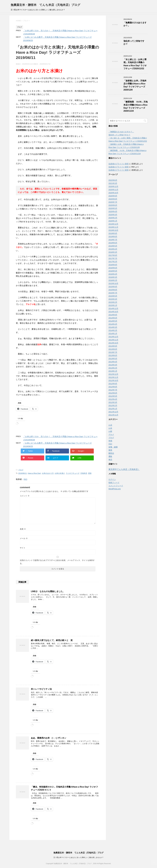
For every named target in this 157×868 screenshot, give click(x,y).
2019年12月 (113, 224)
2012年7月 (113, 390)
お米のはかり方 (48, 473)
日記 (110, 444)
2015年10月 (113, 283)
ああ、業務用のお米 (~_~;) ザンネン (49, 738)
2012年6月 (113, 393)
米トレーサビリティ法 (41, 689)
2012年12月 (113, 374)
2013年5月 (113, 359)
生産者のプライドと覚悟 (119, 164)
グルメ (111, 434)
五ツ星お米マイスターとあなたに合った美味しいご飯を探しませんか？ (78, 857)
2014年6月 (113, 318)
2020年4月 (113, 211)
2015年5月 (113, 296)
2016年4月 (113, 274)
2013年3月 (113, 365)
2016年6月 (113, 268)
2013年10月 (113, 343)
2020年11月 (113, 190)
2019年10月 (113, 230)
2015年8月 (113, 290)
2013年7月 (113, 352)
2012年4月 (113, 399)
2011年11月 (113, 415)
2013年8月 (113, 349)
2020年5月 (113, 208)
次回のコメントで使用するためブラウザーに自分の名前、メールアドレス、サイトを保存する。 (57, 562)
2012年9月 (113, 384)
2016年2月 (113, 280)
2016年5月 (113, 271)
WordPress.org (115, 489)
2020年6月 (113, 205)
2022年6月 (113, 180)
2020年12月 (113, 186)
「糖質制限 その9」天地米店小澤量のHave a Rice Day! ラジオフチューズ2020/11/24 (136, 106)
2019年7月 (113, 240)
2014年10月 (113, 312)
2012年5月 (113, 396)
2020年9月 (113, 196)
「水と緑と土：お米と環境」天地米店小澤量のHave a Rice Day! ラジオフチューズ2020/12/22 (135, 64)
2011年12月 (113, 412)
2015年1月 (113, 305)
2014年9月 (113, 315)
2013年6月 (113, 355)
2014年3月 (113, 327)
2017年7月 (113, 258)
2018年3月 (113, 252)
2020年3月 (113, 215)
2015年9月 (113, 287)
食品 (110, 459)
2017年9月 (113, 255)
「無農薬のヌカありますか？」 (121, 132)
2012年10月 (113, 380)
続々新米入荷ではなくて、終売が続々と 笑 (52, 640)
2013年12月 (113, 337)
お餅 (110, 431)
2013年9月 (113, 346)
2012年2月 (113, 406)
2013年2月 (113, 368)
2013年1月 (113, 371)
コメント (25, 496)
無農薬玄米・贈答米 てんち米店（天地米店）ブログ (46, 5)
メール (24, 538)
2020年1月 (113, 221)
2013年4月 (113, 362)
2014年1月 (113, 334)
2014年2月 (113, 330)
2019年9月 (113, 233)
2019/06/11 (22, 473)
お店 (110, 425)
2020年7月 (113, 202)
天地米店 (84, 473)
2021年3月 (113, 183)
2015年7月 (113, 293)
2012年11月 (113, 377)
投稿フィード (114, 483)
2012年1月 (113, 409)
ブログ (21, 470)
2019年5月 (113, 246)
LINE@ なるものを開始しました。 (48, 591)
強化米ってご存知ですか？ (119, 135)
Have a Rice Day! (34, 473)
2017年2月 (113, 262)
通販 (110, 456)
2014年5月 (113, 321)
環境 (110, 450)
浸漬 (90, 473)
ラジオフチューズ (73, 473)
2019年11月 (113, 227)
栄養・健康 (113, 447)
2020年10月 (113, 193)
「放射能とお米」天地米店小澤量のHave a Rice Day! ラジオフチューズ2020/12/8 (135, 85)
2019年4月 (113, 249)
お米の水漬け (60, 473)
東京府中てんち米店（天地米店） (124, 469)
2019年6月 (113, 243)
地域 (110, 441)
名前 (23, 529)
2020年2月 (113, 218)
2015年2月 (113, 302)
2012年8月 (113, 387)
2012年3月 (113, 402)
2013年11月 (113, 340)
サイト (23, 548)
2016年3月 (113, 277)
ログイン (112, 479)
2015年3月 (113, 299)
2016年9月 (113, 265)
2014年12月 (113, 309)
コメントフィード (116, 486)
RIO (25, 479)
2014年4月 (113, 324)
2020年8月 (113, 199)
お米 (110, 428)
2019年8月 (113, 237)
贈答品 (111, 453)
